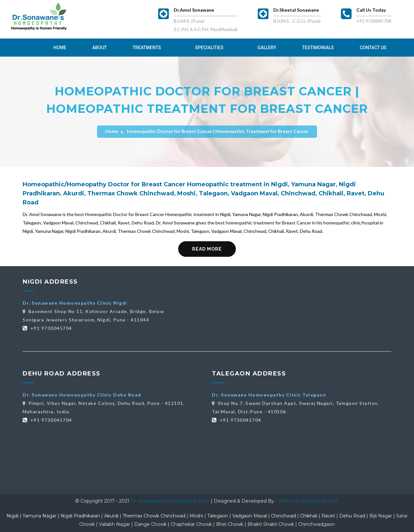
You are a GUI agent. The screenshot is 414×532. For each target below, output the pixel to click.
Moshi (196, 516)
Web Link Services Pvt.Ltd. (309, 501)
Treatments (147, 48)
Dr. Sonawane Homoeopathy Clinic (171, 501)
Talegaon (218, 516)
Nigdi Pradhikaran (80, 516)
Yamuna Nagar (39, 516)
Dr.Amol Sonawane (194, 10)
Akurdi (111, 516)
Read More (207, 249)
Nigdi (12, 516)
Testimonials (318, 48)
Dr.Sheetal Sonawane (296, 10)
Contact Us (373, 48)
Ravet (328, 516)
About (99, 48)
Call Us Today (371, 10)
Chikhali (309, 516)
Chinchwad (283, 516)
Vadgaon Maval (250, 516)
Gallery (267, 48)
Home (60, 48)
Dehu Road (352, 516)
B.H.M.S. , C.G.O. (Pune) (297, 21)
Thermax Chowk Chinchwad (154, 516)
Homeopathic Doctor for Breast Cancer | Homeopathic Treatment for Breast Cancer (218, 131)
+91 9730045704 (374, 21)
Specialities (209, 48)
